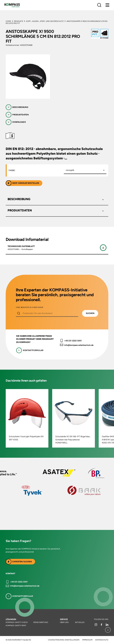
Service (64, 619)
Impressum (87, 640)
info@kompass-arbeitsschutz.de (79, 345)
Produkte (19, 21)
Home (8, 21)
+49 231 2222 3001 (73, 341)
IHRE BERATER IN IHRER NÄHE (30, 307)
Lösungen (11, 619)
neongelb (70, 170)
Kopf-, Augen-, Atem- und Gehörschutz (45, 21)
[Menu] (107, 5)
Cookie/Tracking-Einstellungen (64, 640)
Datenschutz (102, 640)
